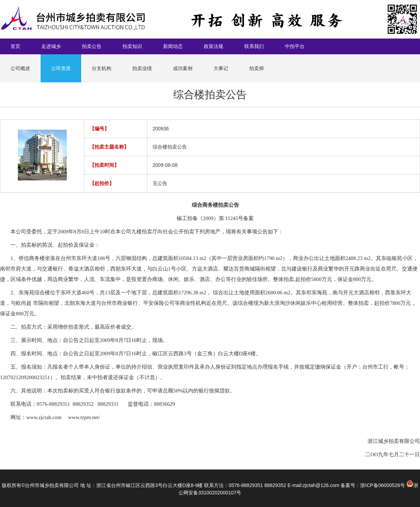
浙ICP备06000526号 (383, 485)
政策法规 (213, 46)
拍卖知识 (132, 46)
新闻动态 (173, 46)
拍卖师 (257, 68)
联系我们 (254, 46)
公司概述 (20, 68)
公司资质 (61, 68)
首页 (15, 46)
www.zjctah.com (44, 417)
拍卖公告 (92, 46)
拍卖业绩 (142, 68)
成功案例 (183, 68)
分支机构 (101, 68)
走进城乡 (51, 46)
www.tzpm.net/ (84, 417)
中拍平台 (295, 46)
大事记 (221, 68)
